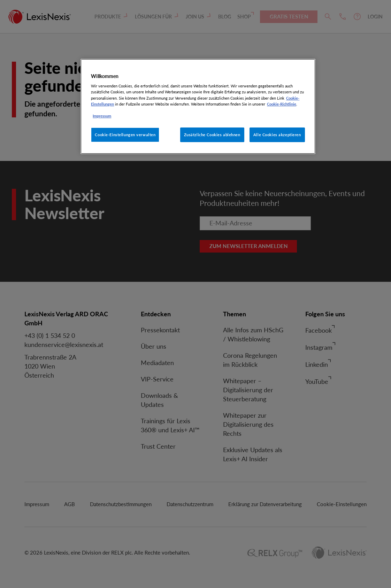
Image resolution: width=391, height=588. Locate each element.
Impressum (102, 116)
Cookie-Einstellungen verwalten (125, 135)
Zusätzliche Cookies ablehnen (212, 135)
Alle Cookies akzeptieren (277, 135)
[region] (198, 106)
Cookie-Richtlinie (282, 104)
